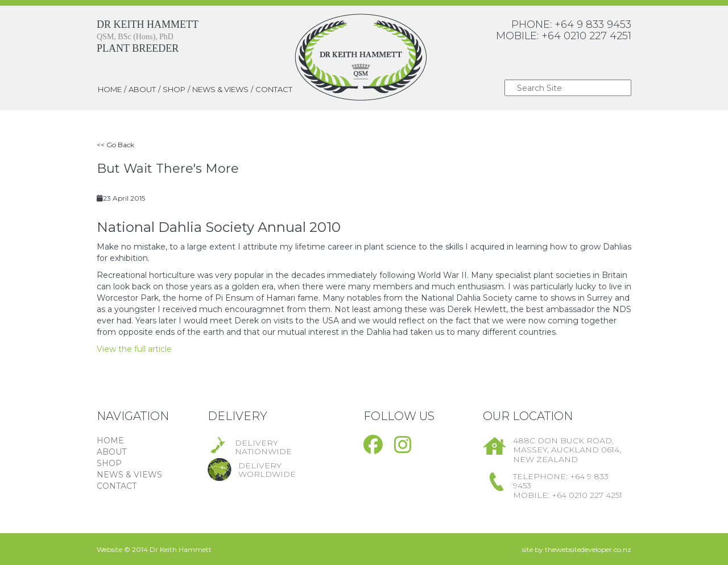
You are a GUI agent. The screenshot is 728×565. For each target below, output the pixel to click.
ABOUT (142, 89)
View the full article (134, 349)
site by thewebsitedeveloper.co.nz (577, 549)
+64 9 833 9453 (593, 24)
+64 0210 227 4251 (586, 36)
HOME (110, 89)
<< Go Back (115, 145)
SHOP (174, 89)
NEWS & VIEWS (220, 89)
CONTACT (274, 89)
